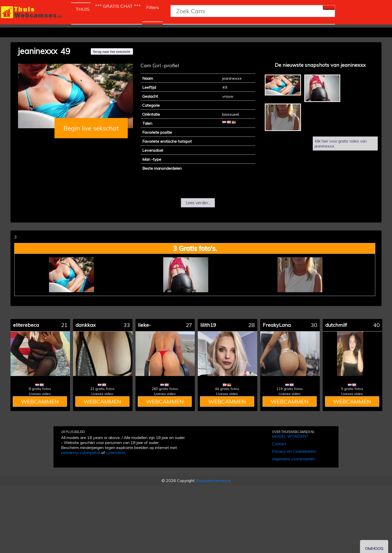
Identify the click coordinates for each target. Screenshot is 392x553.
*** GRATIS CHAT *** (118, 6)
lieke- (144, 325)
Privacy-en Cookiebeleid (294, 451)
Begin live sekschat (91, 128)
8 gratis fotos (40, 389)
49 (65, 51)
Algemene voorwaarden (294, 459)
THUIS (83, 8)
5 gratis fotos (352, 389)
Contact (279, 444)
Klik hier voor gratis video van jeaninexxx (341, 143)
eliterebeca (26, 325)
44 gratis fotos (227, 389)
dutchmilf (336, 325)
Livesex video (40, 394)
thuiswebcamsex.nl (213, 480)
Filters (153, 7)
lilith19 (208, 325)
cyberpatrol (90, 452)
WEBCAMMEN (40, 401)
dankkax (86, 325)
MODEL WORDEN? (290, 436)
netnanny (70, 452)
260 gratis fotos (165, 389)
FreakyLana (277, 325)
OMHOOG (374, 548)
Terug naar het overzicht (111, 52)
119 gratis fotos (290, 389)
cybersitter (116, 452)
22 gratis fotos (102, 389)
